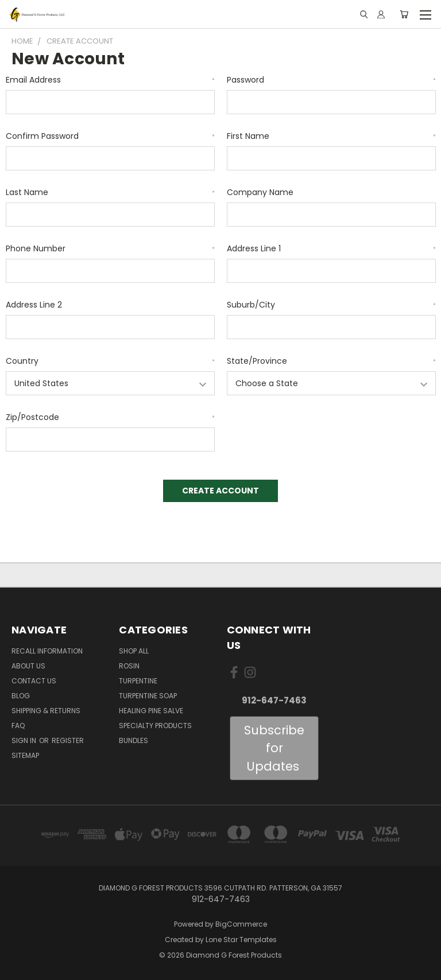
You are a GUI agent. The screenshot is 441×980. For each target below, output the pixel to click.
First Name (331, 136)
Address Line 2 (34, 305)
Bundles (134, 740)
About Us (28, 666)
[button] (274, 748)
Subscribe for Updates (274, 748)
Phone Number (110, 248)
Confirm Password (110, 136)
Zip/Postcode (110, 417)
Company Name (260, 192)
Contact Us (34, 681)
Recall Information (47, 651)
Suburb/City (331, 305)
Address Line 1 (331, 248)
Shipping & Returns (46, 711)
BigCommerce (241, 924)
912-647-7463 (274, 700)
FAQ (18, 726)
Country (110, 361)
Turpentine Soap (148, 696)
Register (68, 740)
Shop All (134, 651)
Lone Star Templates (241, 940)
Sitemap (25, 755)
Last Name (110, 192)
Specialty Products (155, 726)
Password (331, 80)
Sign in (25, 740)
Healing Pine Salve (151, 711)
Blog (21, 696)
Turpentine (138, 681)
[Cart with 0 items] (404, 14)
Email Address (110, 80)
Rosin (129, 666)
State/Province (331, 361)
